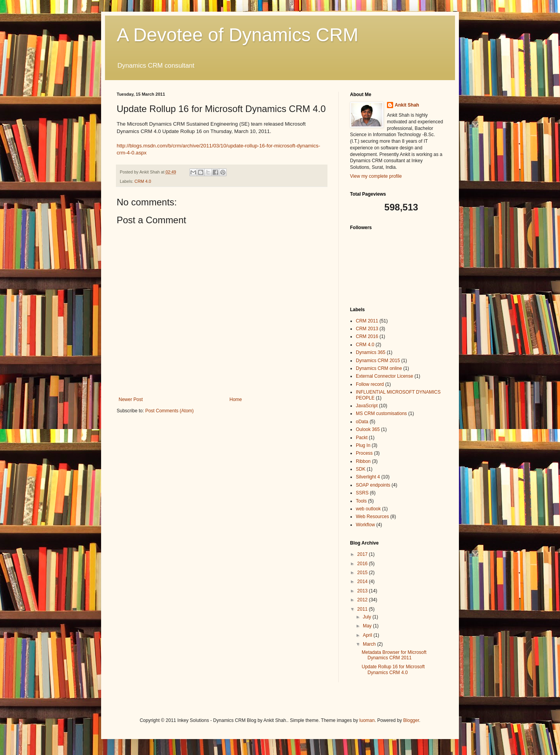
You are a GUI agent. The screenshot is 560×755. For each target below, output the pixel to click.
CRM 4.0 (143, 181)
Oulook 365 (368, 429)
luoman (367, 720)
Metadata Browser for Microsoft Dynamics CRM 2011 (394, 655)
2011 (363, 609)
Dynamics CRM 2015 (378, 361)
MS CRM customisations (381, 413)
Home (236, 399)
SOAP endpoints (373, 485)
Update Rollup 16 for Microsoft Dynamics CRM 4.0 (393, 669)
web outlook (368, 509)
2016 (363, 564)
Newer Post (131, 399)
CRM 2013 (367, 329)
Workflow (365, 525)
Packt (362, 438)
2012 (363, 600)
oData (362, 422)
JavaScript (367, 406)
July (368, 617)
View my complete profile (376, 176)
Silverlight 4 (368, 477)
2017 (363, 554)
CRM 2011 (367, 321)
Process (364, 453)
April (368, 635)
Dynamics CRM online (379, 368)
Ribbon (363, 461)
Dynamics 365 (371, 352)
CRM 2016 (367, 336)
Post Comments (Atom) (169, 411)
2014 (363, 582)
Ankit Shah (407, 105)
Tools (361, 501)
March (370, 644)
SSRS (362, 493)
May (368, 626)
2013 (363, 591)
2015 (363, 573)
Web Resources (372, 517)
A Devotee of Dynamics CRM (238, 35)
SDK (361, 469)
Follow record (370, 384)
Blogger (411, 720)
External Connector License (384, 376)
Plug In (363, 445)
